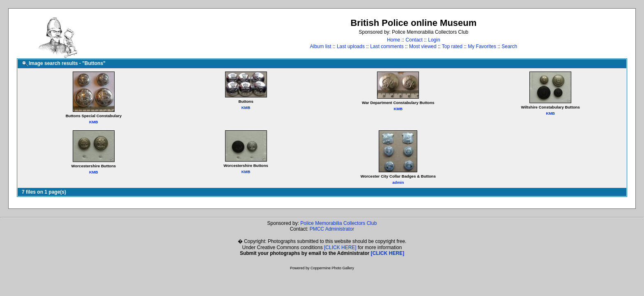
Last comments (387, 46)
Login (434, 40)
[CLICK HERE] (340, 247)
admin (398, 182)
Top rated (452, 46)
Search (509, 46)
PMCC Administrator (332, 229)
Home (393, 40)
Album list (321, 46)
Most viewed (423, 46)
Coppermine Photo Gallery (332, 268)
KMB (94, 122)
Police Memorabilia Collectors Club (338, 223)
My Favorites (482, 46)
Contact (414, 40)
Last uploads (351, 46)
